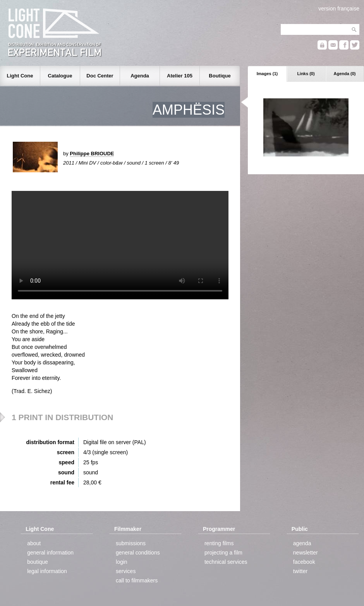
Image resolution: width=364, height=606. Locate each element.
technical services (226, 562)
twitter (300, 571)
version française (339, 9)
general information (50, 553)
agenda (302, 543)
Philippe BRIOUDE (92, 154)
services (126, 571)
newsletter (306, 553)
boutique (38, 562)
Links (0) (306, 74)
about (34, 543)
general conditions (138, 553)
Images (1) (267, 74)
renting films (219, 543)
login (122, 562)
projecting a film (223, 553)
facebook (304, 562)
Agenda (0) (345, 74)
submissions (131, 543)
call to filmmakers (137, 580)
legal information (47, 571)
